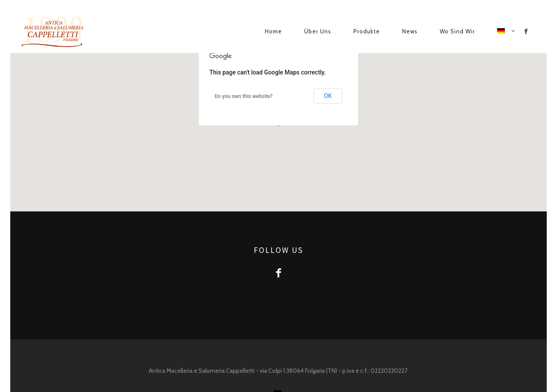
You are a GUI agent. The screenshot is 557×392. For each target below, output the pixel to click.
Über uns (318, 31)
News (410, 31)
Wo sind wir (457, 31)
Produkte (367, 31)
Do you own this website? (244, 96)
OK (328, 96)
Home (273, 31)
